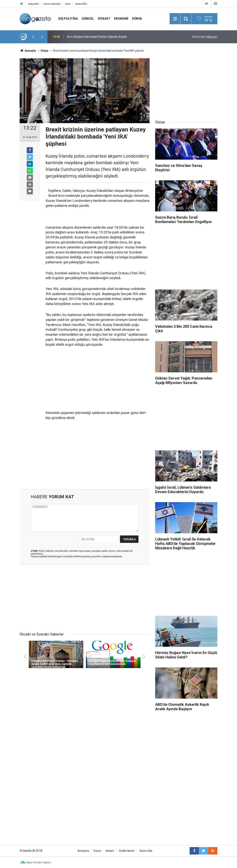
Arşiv (68, 4)
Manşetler (34, 4)
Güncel (88, 18)
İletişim (110, 851)
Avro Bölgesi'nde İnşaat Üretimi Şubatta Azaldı (97, 37)
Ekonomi (121, 18)
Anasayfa (83, 851)
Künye (97, 851)
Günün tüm (205, 37)
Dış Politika (68, 18)
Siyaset (104, 18)
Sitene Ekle (81, 4)
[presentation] (33, 37)
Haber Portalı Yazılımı (38, 862)
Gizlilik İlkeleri (127, 851)
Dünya (137, 18)
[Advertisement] (98, 379)
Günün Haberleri (52, 4)
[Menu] (175, 19)
